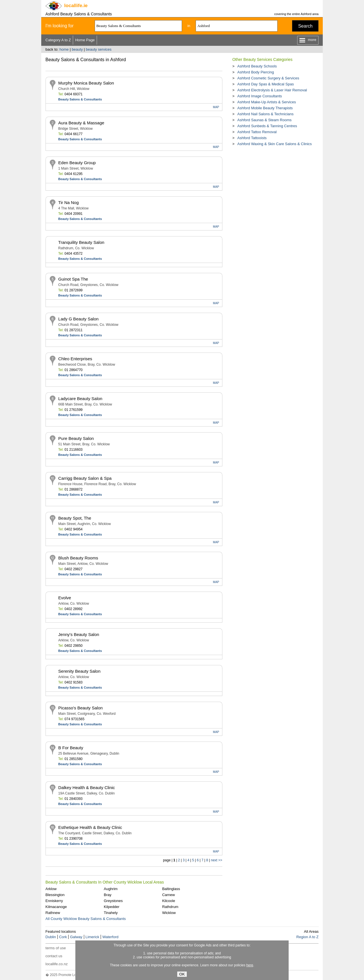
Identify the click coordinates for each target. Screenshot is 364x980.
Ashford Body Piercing (256, 72)
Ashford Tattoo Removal (257, 132)
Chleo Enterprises (75, 359)
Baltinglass (171, 889)
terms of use (56, 948)
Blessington (55, 895)
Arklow (51, 889)
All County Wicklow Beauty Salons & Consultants (86, 919)
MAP (216, 107)
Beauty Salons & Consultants (80, 99)
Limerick (92, 937)
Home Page (85, 40)
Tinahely (111, 913)
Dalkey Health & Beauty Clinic (87, 787)
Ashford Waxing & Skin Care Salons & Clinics (274, 144)
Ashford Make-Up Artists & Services (266, 102)
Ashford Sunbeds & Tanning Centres (267, 126)
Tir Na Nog (69, 202)
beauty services (99, 49)
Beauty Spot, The (75, 518)
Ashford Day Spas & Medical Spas (265, 84)
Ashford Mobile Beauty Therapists (265, 108)
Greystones (113, 901)
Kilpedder (112, 907)
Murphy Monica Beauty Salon (86, 83)
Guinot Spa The (73, 279)
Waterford (110, 937)
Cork (63, 937)
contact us (54, 956)
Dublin (51, 937)
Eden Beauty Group (77, 163)
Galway (76, 937)
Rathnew (53, 913)
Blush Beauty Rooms (78, 558)
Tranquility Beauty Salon (81, 242)
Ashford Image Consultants (259, 96)
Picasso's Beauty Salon (80, 708)
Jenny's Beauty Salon (79, 634)
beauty (77, 49)
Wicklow (169, 913)
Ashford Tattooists (252, 138)
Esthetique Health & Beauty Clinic (90, 827)
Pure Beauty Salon (76, 438)
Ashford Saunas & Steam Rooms (264, 120)
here (250, 965)
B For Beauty (71, 748)
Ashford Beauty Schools (257, 66)
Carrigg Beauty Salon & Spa (85, 478)
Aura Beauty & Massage (81, 123)
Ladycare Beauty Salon (80, 399)
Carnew (168, 895)
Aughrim (111, 889)
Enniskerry (54, 901)
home (64, 49)
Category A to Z (58, 40)
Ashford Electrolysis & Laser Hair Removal (272, 90)
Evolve (65, 598)
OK (182, 974)
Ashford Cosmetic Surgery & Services (268, 78)
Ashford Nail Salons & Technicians (265, 114)
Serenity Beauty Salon (79, 671)
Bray (108, 895)
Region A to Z (307, 937)
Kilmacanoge (56, 907)
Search (305, 26)
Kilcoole (169, 901)
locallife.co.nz (57, 964)
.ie (76, 6)
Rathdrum (170, 907)
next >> (216, 860)
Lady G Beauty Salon (78, 319)
